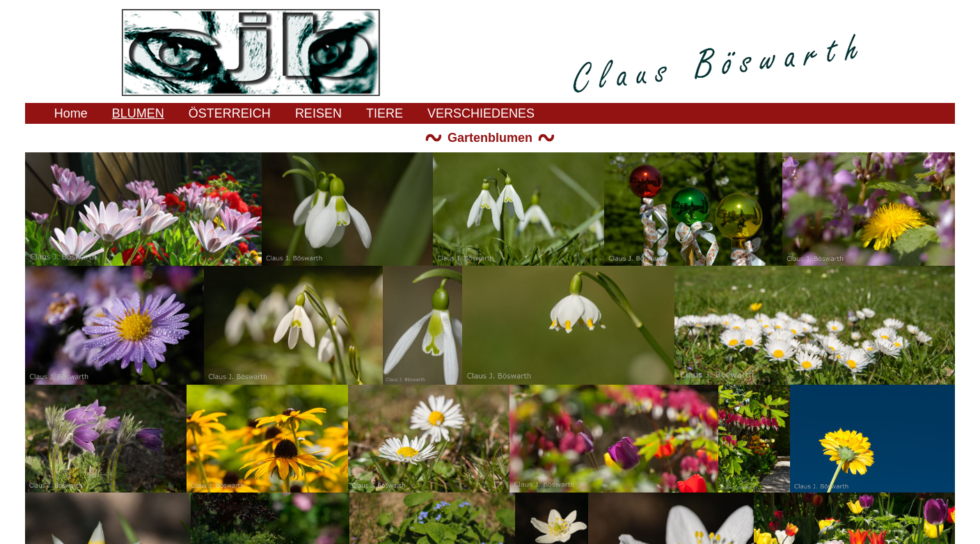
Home (71, 113)
